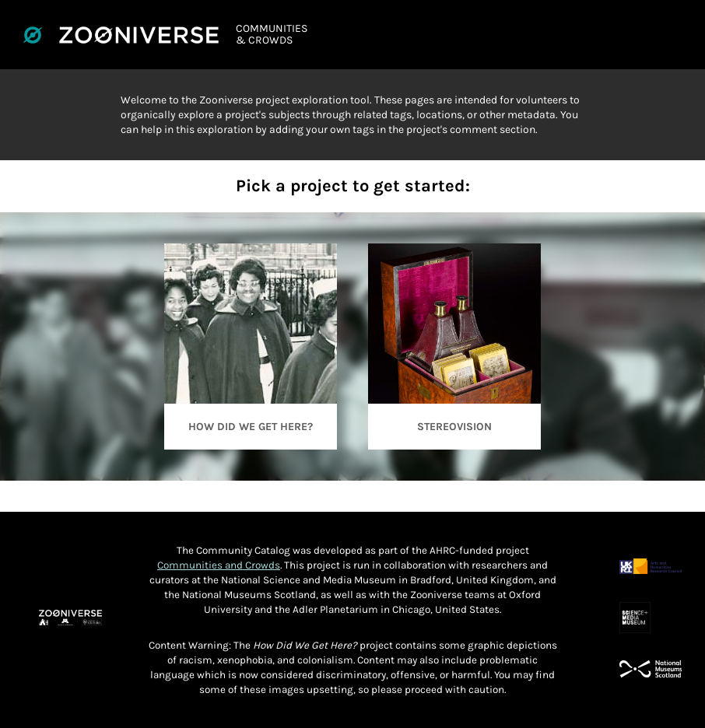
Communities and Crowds (219, 565)
